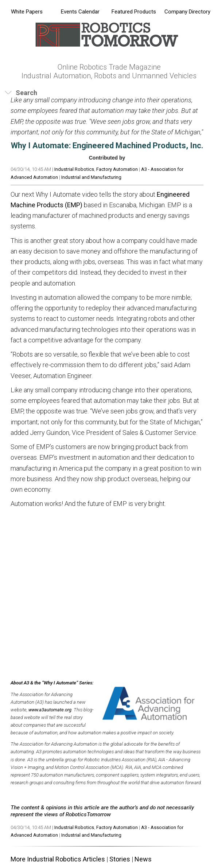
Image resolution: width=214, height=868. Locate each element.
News (143, 859)
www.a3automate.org (50, 710)
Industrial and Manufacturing (91, 177)
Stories (120, 859)
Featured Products (134, 12)
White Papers (27, 12)
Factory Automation (117, 169)
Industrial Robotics (74, 169)
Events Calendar (80, 12)
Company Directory (187, 12)
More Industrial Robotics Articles (58, 859)
